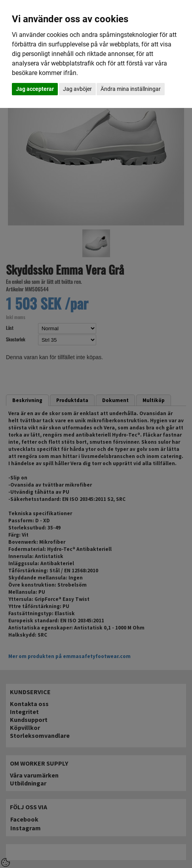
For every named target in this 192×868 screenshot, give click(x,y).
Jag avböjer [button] (77, 89)
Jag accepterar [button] (35, 89)
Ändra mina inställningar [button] (131, 89)
